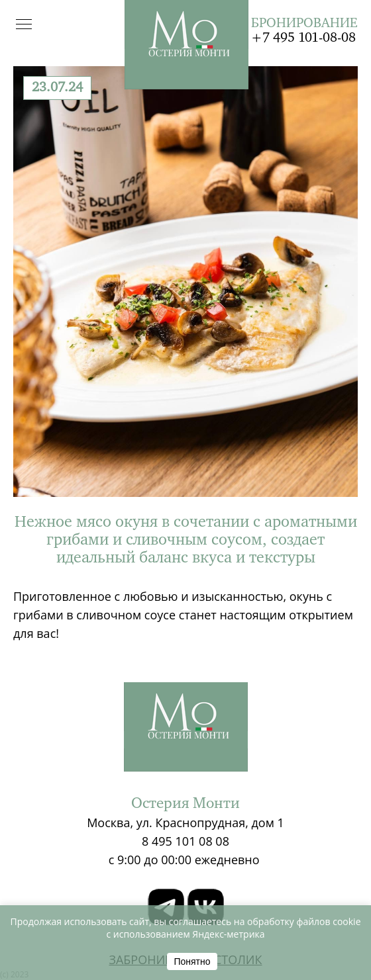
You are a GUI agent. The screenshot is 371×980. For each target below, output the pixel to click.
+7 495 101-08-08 (303, 38)
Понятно (192, 961)
